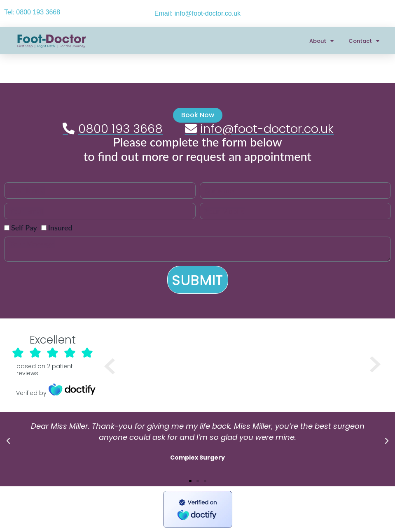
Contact (364, 41)
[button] (8, 441)
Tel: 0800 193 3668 (32, 12)
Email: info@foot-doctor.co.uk (197, 13)
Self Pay (24, 228)
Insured (60, 228)
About (321, 41)
